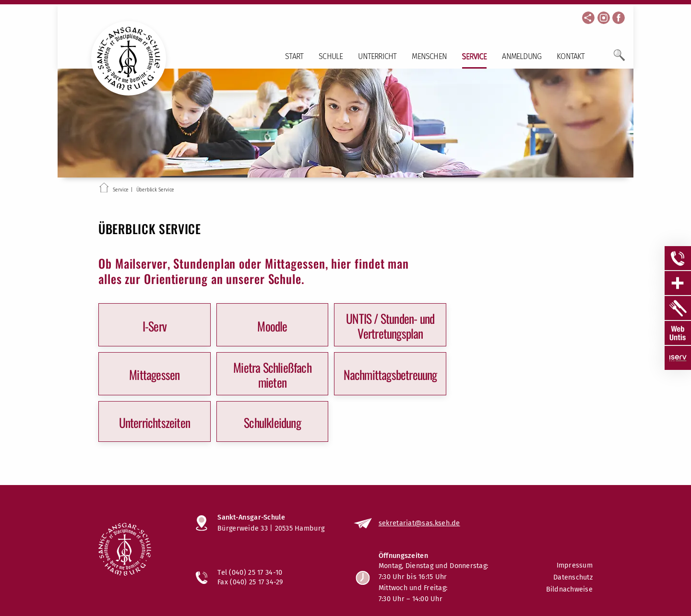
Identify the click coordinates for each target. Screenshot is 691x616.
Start (294, 56)
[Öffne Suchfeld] (619, 59)
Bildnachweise (569, 589)
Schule (331, 56)
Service (474, 56)
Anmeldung (522, 56)
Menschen (429, 56)
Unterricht (377, 56)
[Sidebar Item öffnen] (678, 258)
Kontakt (571, 56)
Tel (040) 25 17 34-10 (250, 572)
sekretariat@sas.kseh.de (419, 523)
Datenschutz (573, 577)
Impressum (575, 565)
